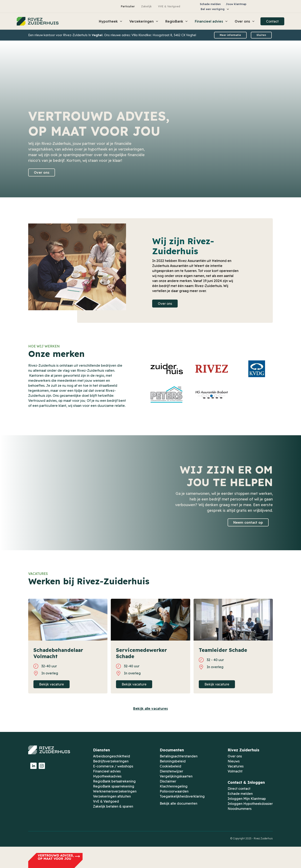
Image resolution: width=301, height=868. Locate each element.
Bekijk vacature (52, 684)
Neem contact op (248, 522)
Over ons (42, 172)
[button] (215, 9)
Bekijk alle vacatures (150, 708)
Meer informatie (230, 35)
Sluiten (261, 35)
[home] (38, 21)
